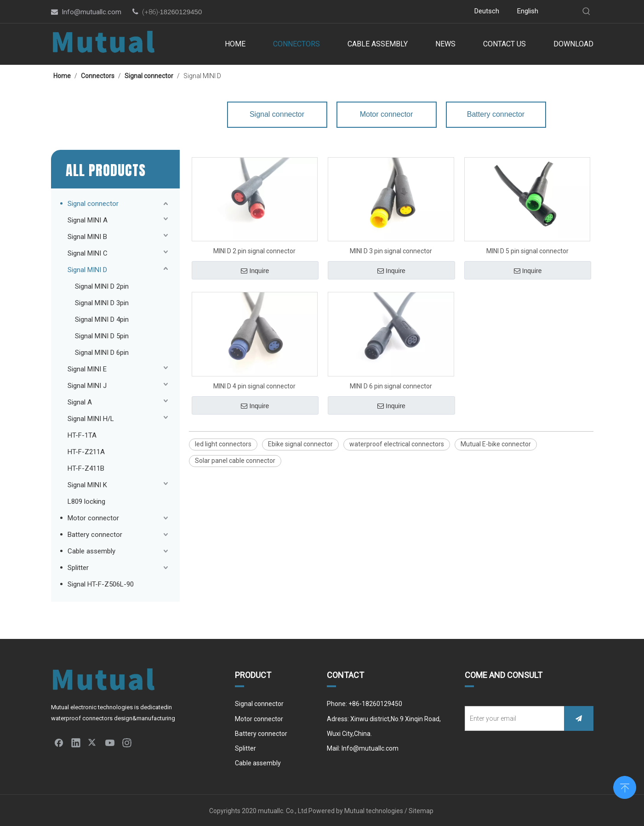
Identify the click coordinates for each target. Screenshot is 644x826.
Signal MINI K (87, 485)
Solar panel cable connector (235, 461)
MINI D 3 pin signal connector (391, 251)
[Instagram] (403, 12)
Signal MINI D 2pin (102, 286)
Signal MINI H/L (91, 419)
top (625, 786)
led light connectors (223, 444)
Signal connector (93, 204)
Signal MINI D (87, 270)
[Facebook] (348, 12)
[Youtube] (390, 12)
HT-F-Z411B (86, 468)
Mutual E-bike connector (496, 444)
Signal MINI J (87, 386)
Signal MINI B (87, 237)
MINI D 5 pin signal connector (527, 251)
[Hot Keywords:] (587, 11)
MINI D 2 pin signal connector (254, 251)
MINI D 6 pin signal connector (391, 386)
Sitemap (422, 811)
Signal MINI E (87, 369)
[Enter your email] (513, 718)
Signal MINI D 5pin (102, 336)
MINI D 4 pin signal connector (254, 386)
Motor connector (93, 518)
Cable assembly (91, 551)
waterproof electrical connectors (397, 444)
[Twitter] (376, 12)
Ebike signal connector (300, 444)
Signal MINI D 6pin (102, 353)
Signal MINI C (88, 253)
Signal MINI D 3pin (102, 303)
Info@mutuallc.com (91, 12)
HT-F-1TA (82, 435)
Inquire (255, 271)
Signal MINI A (88, 220)
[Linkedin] (362, 12)
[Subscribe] (579, 718)
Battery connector (95, 535)
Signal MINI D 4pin (102, 319)
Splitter (78, 568)
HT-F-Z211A (86, 452)
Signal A (80, 402)
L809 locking (86, 501)
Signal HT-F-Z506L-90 (101, 584)
